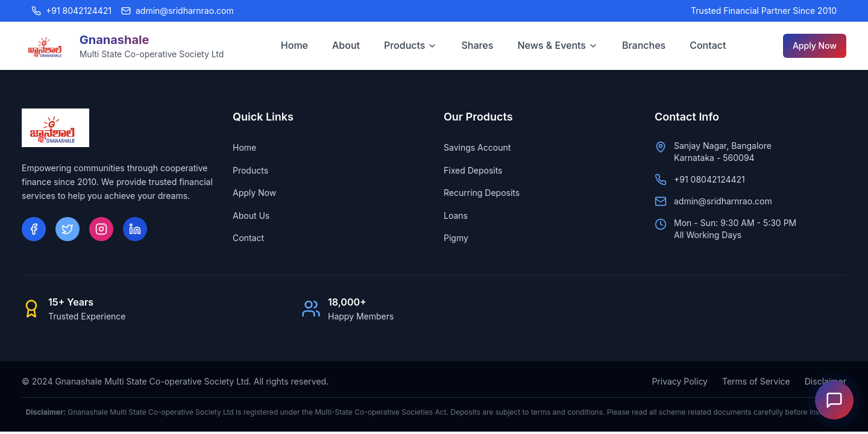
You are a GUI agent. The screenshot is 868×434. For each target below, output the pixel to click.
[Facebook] (34, 229)
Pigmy (456, 238)
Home (294, 45)
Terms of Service (756, 381)
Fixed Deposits (473, 170)
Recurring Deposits (482, 193)
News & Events (558, 45)
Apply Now (815, 46)
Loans (456, 215)
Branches (644, 45)
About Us (251, 215)
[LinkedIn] (135, 229)
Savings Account (477, 147)
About (346, 45)
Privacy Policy (680, 381)
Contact (708, 45)
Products (410, 45)
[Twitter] (68, 229)
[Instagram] (101, 229)
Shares (477, 45)
